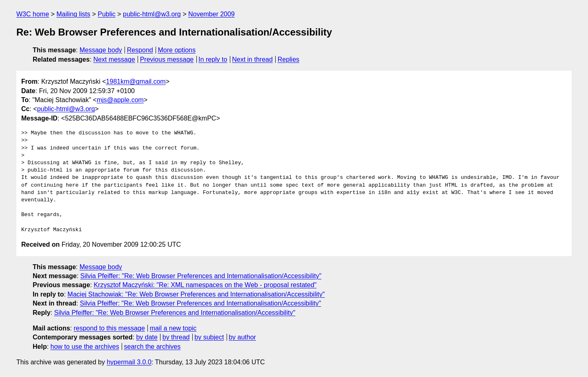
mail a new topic (173, 328)
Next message (114, 59)
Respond (140, 50)
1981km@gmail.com (136, 81)
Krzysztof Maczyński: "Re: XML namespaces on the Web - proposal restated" (205, 285)
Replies (288, 59)
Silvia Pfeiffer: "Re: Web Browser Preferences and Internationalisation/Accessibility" (201, 276)
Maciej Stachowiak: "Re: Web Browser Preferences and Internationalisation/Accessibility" (196, 294)
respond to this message (109, 328)
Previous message (167, 59)
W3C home (33, 14)
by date (147, 337)
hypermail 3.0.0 (129, 362)
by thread (176, 337)
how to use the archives (85, 347)
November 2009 (212, 14)
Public (107, 14)
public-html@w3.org (152, 14)
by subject (209, 337)
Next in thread (252, 59)
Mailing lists (73, 14)
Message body (101, 50)
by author (242, 337)
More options (177, 50)
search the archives (153, 347)
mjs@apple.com (120, 100)
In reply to (213, 59)
